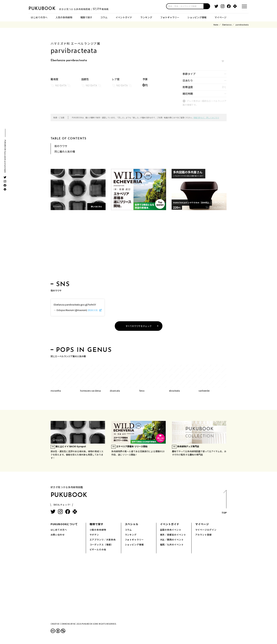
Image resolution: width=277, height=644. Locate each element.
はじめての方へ (39, 17)
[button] (207, 6)
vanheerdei (204, 391)
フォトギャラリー (170, 17)
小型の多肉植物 (98, 530)
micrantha (56, 391)
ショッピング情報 (197, 17)
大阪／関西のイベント (172, 540)
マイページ (220, 17)
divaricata (115, 391)
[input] (185, 6)
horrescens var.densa (90, 391)
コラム (104, 17)
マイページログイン (206, 530)
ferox (142, 391)
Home (216, 25)
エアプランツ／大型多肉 (103, 540)
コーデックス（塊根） (102, 544)
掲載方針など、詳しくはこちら (206, 117)
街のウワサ (61, 146)
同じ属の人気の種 (65, 151)
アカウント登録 (204, 535)
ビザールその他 (98, 549)
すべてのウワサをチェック (138, 326)
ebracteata (174, 391)
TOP (224, 503)
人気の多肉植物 (64, 17)
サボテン (94, 535)
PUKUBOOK (47, 8)
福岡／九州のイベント (172, 544)
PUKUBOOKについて (64, 524)
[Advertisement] (139, 247)
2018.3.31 (93, 310)
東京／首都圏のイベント (173, 535)
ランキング (146, 17)
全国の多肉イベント (171, 530)
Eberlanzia (227, 25)
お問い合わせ (58, 535)
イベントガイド (124, 17)
